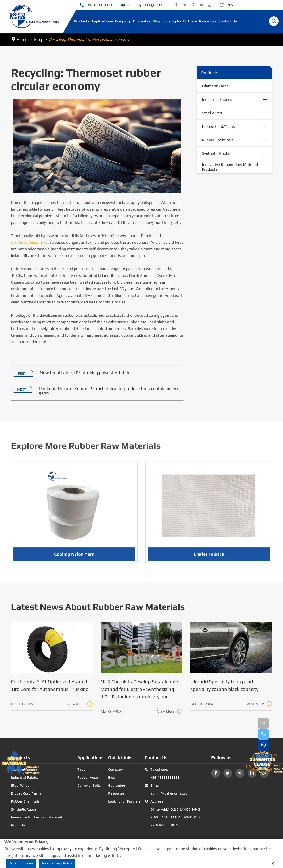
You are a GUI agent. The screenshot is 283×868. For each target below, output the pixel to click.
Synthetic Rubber (217, 153)
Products (82, 21)
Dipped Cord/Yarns (218, 126)
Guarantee (142, 21)
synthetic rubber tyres (30, 242)
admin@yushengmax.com (144, 5)
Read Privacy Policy (57, 863)
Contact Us (228, 21)
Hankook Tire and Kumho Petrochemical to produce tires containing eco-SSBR (110, 391)
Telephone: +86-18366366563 (162, 774)
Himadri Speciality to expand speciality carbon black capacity (224, 685)
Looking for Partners (180, 21)
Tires (81, 769)
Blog (157, 21)
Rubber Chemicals (218, 140)
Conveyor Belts (89, 785)
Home (22, 39)
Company (123, 21)
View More (80, 704)
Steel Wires (212, 113)
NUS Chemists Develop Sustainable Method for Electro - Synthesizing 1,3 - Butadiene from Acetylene (139, 689)
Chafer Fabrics (209, 558)
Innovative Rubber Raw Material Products (230, 167)
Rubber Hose (88, 777)
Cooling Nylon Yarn (74, 558)
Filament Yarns (215, 86)
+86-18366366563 (97, 5)
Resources (208, 21)
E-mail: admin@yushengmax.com (168, 789)
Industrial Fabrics (217, 99)
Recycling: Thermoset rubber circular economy (89, 39)
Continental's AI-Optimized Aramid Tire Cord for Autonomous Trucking (50, 685)
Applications (102, 21)
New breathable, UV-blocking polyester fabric (85, 373)
